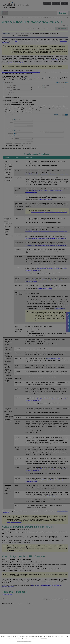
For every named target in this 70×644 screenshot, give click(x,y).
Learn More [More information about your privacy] (44, 638)
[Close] (67, 637)
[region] (35, 639)
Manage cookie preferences (24, 641)
